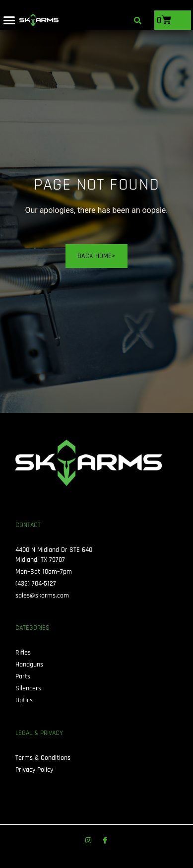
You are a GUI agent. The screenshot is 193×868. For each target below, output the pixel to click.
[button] (9, 20)
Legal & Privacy (39, 733)
